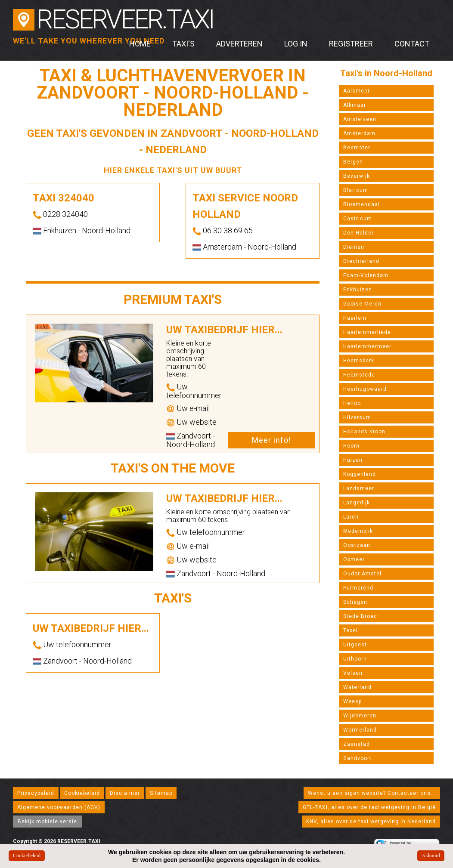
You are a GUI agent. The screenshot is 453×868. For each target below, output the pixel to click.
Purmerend (358, 588)
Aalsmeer (357, 91)
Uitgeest (355, 645)
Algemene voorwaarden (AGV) (59, 807)
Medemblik (358, 531)
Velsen (353, 673)
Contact (412, 44)
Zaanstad (357, 744)
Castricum (358, 219)
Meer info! (271, 440)
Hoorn (351, 446)
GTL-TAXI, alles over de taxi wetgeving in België (369, 807)
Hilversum (357, 417)
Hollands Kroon (364, 432)
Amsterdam (359, 133)
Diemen (354, 247)
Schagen (355, 602)
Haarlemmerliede (367, 332)
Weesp (352, 701)
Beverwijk (357, 176)
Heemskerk (359, 361)
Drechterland (361, 261)
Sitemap (161, 793)
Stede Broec (360, 616)
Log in (296, 44)
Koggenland (360, 474)
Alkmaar (355, 105)
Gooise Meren (362, 304)
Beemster (357, 148)
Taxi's (183, 44)
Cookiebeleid (82, 793)
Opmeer (354, 559)
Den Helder (358, 233)
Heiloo (352, 403)
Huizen (353, 460)
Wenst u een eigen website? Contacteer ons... (372, 793)
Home (140, 44)
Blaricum (356, 190)
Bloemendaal (361, 204)
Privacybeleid (36, 793)
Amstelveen (360, 119)
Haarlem (355, 318)
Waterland (357, 687)
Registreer (351, 44)
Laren (351, 517)
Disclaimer (125, 793)
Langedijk (357, 503)
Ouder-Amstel (362, 574)
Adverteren (239, 44)
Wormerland (360, 730)
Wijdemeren (360, 716)
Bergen (353, 162)
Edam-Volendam (366, 275)
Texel (351, 630)
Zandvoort (357, 758)
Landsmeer (359, 488)
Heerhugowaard (365, 389)
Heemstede (359, 375)
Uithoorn (355, 659)
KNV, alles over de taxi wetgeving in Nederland (371, 822)
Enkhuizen (358, 290)
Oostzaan (357, 545)
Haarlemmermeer (367, 346)
